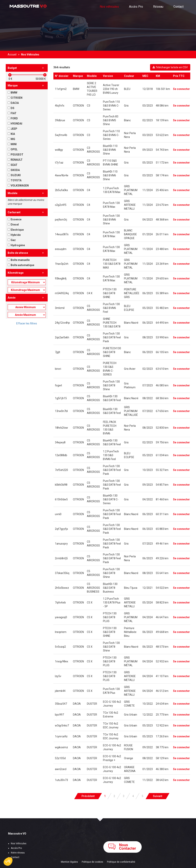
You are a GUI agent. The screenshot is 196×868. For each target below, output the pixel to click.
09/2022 (148, 747)
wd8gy (59, 150)
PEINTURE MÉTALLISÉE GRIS (132, 293)
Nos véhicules (109, 7)
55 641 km (162, 573)
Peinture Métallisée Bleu (130, 632)
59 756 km (162, 442)
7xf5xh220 (61, 470)
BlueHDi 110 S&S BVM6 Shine (110, 150)
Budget (12, 68)
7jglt (58, 352)
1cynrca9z (61, 736)
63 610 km (162, 369)
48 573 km (162, 647)
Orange (129, 758)
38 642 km (162, 780)
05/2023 (148, 163)
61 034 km (162, 455)
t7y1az (59, 163)
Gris (126, 106)
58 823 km (162, 603)
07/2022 (148, 411)
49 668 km (162, 632)
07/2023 (148, 385)
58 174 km (162, 175)
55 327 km (162, 470)
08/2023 (148, 337)
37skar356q (62, 573)
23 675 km (162, 205)
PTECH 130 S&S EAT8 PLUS (110, 617)
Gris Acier (130, 369)
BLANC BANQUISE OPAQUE (130, 234)
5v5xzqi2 (60, 647)
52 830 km (162, 428)
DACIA (13, 103)
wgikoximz (61, 747)
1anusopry (61, 544)
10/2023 (148, 470)
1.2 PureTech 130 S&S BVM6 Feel (111, 455)
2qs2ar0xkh (62, 337)
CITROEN (15, 98)
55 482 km (162, 308)
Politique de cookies (92, 862)
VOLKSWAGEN (18, 186)
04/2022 (148, 499)
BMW (12, 93)
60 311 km (162, 514)
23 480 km (162, 249)
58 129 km (162, 758)
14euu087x (62, 234)
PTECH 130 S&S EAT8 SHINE (110, 293)
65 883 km (162, 529)
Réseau (158, 7)
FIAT (12, 113)
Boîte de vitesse (18, 253)
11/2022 (148, 780)
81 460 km (162, 499)
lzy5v (58, 676)
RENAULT (15, 160)
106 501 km (163, 89)
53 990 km (162, 337)
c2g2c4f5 (61, 205)
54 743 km (162, 150)
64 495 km (162, 323)
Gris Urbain (131, 715)
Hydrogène (16, 245)
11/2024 (148, 190)
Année (12, 298)
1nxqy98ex (62, 661)
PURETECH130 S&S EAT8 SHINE (112, 352)
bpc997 (59, 715)
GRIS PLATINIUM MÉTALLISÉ (131, 411)
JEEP (12, 129)
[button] (8, 861)
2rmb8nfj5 (61, 558)
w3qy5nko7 (62, 726)
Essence (15, 219)
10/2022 (148, 704)
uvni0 (58, 514)
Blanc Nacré (131, 323)
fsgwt (58, 385)
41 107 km (162, 676)
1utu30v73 (61, 780)
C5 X (90, 603)
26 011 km (162, 234)
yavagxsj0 (61, 617)
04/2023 (148, 220)
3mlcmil (60, 308)
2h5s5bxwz (62, 588)
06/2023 (148, 293)
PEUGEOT (16, 155)
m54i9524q (62, 293)
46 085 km (162, 385)
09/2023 (148, 150)
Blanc (127, 120)
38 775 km (162, 747)
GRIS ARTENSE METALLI (130, 205)
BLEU (127, 89)
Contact (178, 7)
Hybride (14, 235)
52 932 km (162, 661)
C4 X (90, 293)
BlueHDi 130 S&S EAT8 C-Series (111, 499)
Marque (13, 85)
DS (11, 108)
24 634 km (162, 704)
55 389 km (162, 293)
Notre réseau (18, 853)
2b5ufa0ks (61, 190)
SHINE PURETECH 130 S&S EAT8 (112, 323)
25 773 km (162, 715)
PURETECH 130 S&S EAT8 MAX (112, 264)
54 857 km (162, 485)
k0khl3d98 (61, 485)
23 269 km (162, 264)
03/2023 (148, 106)
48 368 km (162, 220)
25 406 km (162, 190)
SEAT (13, 165)
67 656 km (162, 411)
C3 (89, 106)
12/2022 (148, 715)
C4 (89, 190)
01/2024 (148, 234)
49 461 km (162, 544)
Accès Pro (136, 7)
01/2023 (148, 769)
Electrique (16, 230)
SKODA (14, 170)
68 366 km (162, 398)
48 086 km (162, 106)
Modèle (13, 193)
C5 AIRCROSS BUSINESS (93, 588)
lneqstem (61, 632)
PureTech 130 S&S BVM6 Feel (111, 308)
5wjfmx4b (61, 135)
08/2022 (148, 398)
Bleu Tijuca (131, 588)
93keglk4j (61, 278)
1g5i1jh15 (61, 398)
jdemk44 (60, 691)
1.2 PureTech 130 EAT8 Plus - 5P (112, 603)
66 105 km (162, 352)
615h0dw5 (61, 499)
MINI (12, 144)
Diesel (13, 225)
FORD (13, 118)
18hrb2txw (61, 428)
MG (11, 139)
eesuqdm (61, 249)
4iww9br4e (62, 175)
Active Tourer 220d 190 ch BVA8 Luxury (111, 89)
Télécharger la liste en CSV (170, 67)
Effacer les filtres (27, 323)
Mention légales (69, 862)
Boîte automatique (21, 265)
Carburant (14, 212)
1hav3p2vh (62, 264)
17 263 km (162, 736)
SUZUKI (14, 175)
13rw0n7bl (61, 411)
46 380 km (162, 769)
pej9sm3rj (61, 220)
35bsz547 (61, 704)
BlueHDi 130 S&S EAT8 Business (110, 588)
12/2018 (148, 89)
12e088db (61, 455)
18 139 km (162, 120)
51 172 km (162, 163)
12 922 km (162, 726)
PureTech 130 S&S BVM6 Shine (111, 220)
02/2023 (148, 120)
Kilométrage (16, 273)
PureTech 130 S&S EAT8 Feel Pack (112, 337)
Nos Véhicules (19, 844)
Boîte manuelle (19, 260)
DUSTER (92, 704)
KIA (11, 134)
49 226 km (162, 558)
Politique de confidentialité (121, 862)
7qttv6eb (60, 603)
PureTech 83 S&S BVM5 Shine (111, 120)
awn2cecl (61, 769)
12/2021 (148, 588)
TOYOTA (15, 180)
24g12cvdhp (62, 323)
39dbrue (60, 120)
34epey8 (60, 442)
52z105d (60, 758)
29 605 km (162, 278)
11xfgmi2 (61, 89)
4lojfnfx (60, 106)
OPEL (13, 149)
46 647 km (162, 617)
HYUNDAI (15, 124)
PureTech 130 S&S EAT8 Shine (111, 385)
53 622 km (162, 135)
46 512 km (162, 691)
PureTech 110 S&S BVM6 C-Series (111, 106)
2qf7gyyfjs (61, 529)
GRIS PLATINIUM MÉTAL (131, 190)
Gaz (12, 240)
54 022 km (162, 588)
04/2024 (148, 617)
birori (58, 369)
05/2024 (148, 603)
